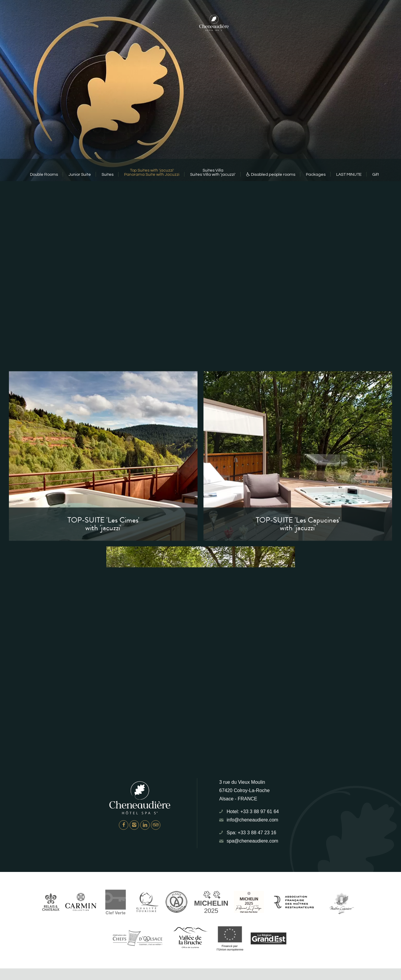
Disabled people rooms (271, 175)
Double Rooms (44, 175)
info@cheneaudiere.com (252, 820)
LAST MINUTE (349, 175)
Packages (316, 175)
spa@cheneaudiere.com (252, 841)
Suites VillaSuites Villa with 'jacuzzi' (213, 172)
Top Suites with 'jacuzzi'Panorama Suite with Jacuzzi (152, 172)
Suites (108, 175)
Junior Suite (80, 175)
